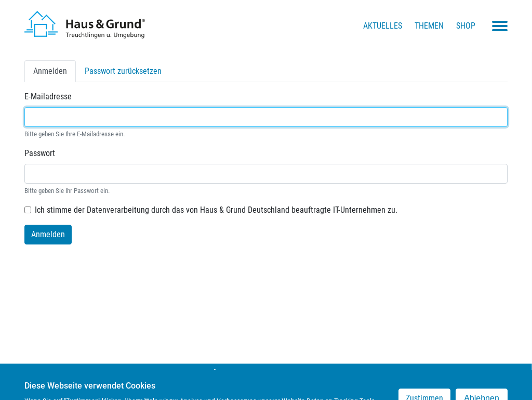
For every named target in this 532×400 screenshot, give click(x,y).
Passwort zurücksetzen (123, 71)
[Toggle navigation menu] (500, 26)
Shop (466, 26)
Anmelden (55, 74)
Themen (429, 26)
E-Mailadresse (48, 96)
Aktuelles (383, 26)
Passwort (40, 153)
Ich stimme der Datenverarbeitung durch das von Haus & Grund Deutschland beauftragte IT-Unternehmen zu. (216, 210)
